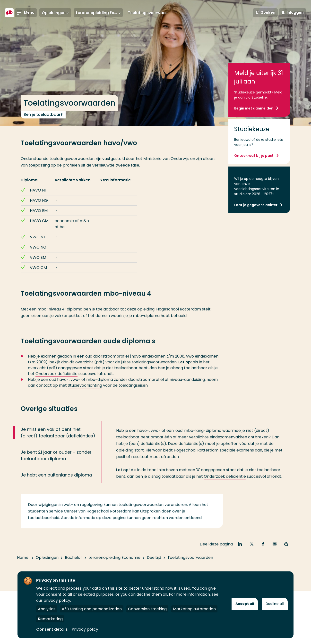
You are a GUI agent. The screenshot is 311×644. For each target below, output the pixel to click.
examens (245, 459)
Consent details (52, 629)
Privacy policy (85, 629)
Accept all (245, 604)
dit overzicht (81, 371)
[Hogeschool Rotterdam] (9, 13)
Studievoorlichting (85, 394)
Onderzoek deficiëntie (56, 382)
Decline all (275, 604)
